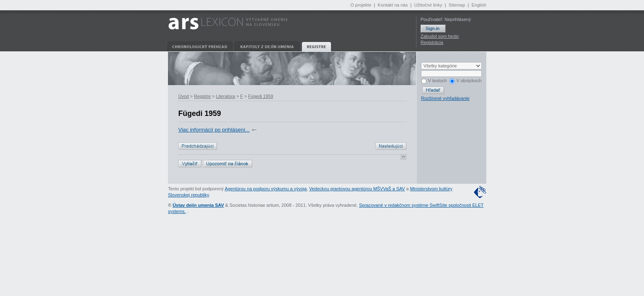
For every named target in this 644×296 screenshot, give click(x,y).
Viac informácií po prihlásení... (214, 130)
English (479, 5)
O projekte (361, 5)
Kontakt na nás (393, 5)
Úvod (184, 96)
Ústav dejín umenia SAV (198, 205)
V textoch (434, 81)
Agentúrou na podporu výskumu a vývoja (266, 189)
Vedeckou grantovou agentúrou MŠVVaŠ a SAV (357, 189)
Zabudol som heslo (440, 36)
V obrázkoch (465, 81)
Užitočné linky (428, 5)
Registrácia (432, 42)
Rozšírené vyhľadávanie (445, 98)
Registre (202, 96)
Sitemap (457, 5)
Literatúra (225, 96)
